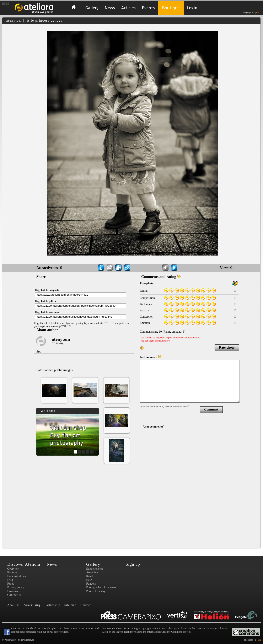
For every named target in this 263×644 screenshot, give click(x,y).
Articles (128, 8)
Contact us (15, 595)
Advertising (32, 605)
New (89, 580)
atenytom (61, 339)
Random (91, 584)
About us (13, 605)
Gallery (92, 8)
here (168, 341)
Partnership (52, 605)
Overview (13, 569)
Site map (70, 605)
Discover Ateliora (24, 564)
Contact (86, 605)
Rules (11, 584)
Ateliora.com (10, 640)
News (110, 8)
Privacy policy (16, 587)
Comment (211, 409)
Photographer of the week (101, 587)
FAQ (10, 580)
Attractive (92, 572)
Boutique (171, 8)
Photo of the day (96, 591)
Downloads (14, 591)
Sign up (133, 564)
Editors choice (95, 569)
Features (12, 572)
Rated (90, 576)
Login (192, 8)
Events (148, 8)
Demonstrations (17, 576)
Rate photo (227, 347)
